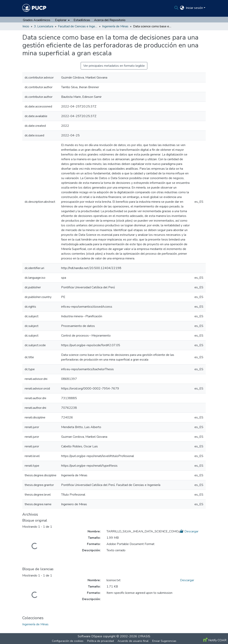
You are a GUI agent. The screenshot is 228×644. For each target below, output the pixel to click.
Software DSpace (90, 636)
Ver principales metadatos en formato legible (114, 66)
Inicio (26, 26)
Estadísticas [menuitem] (82, 20)
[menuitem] (182, 8)
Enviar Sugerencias (164, 641)
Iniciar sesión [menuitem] (194, 8)
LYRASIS (144, 636)
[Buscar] (176, 8)
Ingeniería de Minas (115, 26)
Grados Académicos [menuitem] (37, 20)
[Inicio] (34, 8)
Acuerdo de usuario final (133, 641)
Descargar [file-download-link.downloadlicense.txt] (187, 580)
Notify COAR (215, 640)
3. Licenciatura (44, 26)
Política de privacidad (100, 641)
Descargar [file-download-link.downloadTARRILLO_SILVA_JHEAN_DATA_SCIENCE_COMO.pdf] (189, 531)
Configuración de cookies (68, 641)
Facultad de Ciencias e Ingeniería (78, 26)
